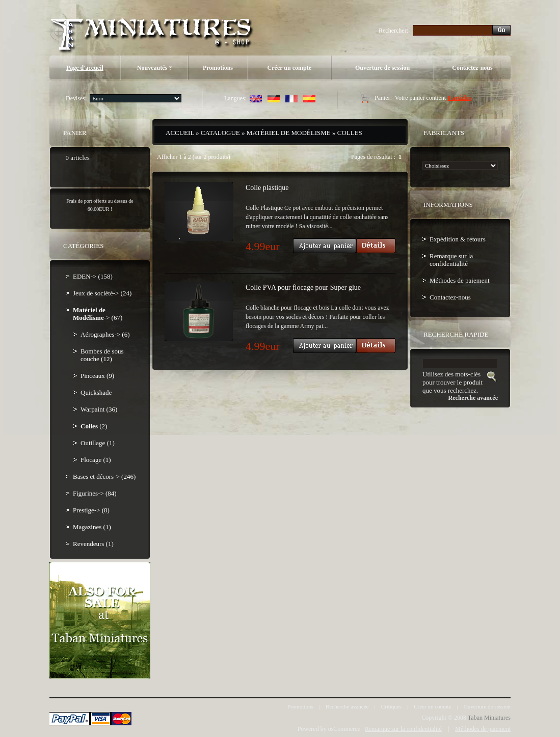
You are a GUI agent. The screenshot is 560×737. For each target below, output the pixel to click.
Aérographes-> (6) (105, 334)
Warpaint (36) (99, 409)
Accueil (180, 133)
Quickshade (96, 392)
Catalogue (220, 133)
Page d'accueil (85, 68)
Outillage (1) (98, 443)
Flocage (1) (96, 460)
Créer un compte (289, 68)
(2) (94, 426)
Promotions (218, 68)
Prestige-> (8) (91, 510)
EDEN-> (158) (93, 276)
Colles (350, 133)
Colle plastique (267, 188)
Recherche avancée (347, 706)
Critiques (391, 706)
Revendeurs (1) (93, 544)
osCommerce (344, 729)
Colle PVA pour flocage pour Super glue (303, 288)
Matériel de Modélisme (289, 133)
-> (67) (98, 314)
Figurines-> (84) (95, 493)
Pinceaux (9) (97, 376)
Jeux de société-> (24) (102, 293)
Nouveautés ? (154, 68)
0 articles (459, 98)
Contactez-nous (472, 68)
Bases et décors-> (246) (104, 476)
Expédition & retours (458, 239)
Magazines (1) (92, 527)
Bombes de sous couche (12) (102, 355)
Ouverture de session (382, 68)
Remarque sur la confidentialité (451, 260)
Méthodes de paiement (460, 280)
